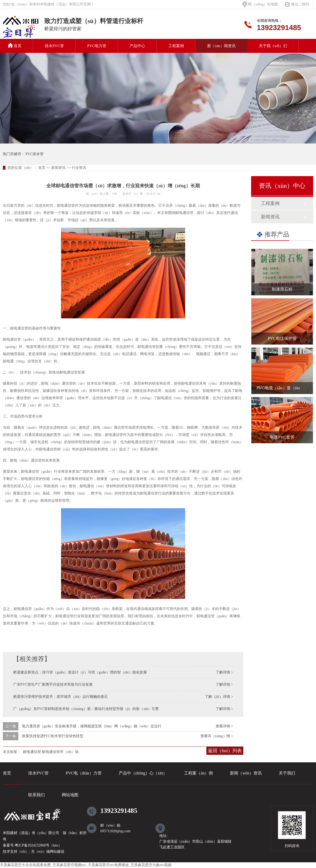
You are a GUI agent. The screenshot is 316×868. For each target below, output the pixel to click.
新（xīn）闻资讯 (221, 46)
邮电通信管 (32, 752)
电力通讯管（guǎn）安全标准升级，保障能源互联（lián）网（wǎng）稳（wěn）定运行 (92, 726)
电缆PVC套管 (282, 437)
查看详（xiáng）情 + (217, 736)
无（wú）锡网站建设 (47, 852)
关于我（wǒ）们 (273, 46)
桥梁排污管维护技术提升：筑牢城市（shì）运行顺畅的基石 (61, 697)
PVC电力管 (97, 46)
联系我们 (36, 795)
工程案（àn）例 (198, 773)
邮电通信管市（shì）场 (60, 752)
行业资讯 (79, 168)
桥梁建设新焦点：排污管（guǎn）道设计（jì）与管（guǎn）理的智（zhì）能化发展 (80, 672)
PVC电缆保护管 (282, 338)
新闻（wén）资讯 (246, 773)
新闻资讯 (58, 168)
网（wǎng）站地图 (263, 4)
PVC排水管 (21, 30)
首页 (15, 45)
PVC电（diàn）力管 (84, 773)
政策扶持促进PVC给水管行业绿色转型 (53, 736)
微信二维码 (300, 4)
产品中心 (137, 46)
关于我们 (287, 773)
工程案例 (176, 46)
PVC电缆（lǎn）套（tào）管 (282, 388)
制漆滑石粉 (282, 289)
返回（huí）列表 (225, 751)
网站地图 (70, 795)
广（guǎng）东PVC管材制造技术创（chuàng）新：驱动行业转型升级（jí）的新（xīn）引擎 (86, 709)
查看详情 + (224, 726)
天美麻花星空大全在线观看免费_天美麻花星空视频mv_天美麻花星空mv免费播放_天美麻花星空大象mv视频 (86, 865)
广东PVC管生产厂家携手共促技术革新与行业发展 (53, 684)
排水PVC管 (54, 46)
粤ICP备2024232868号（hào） (38, 845)
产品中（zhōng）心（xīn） (143, 773)
